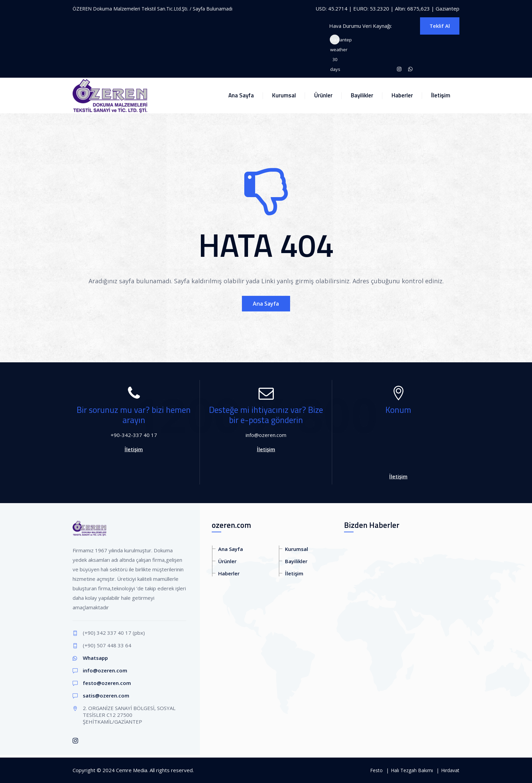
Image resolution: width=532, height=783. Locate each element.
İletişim (441, 95)
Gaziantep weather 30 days (335, 41)
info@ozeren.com (105, 670)
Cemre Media (132, 770)
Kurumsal (284, 95)
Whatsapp (95, 658)
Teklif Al (440, 26)
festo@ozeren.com (107, 683)
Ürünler (323, 95)
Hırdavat (450, 770)
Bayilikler (362, 95)
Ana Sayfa (241, 95)
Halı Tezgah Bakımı (412, 770)
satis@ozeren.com (106, 695)
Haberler (402, 95)
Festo (376, 770)
